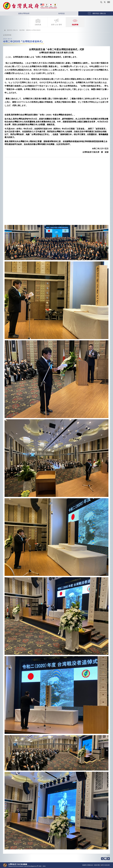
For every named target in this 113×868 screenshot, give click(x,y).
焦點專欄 (75, 22)
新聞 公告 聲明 (57, 22)
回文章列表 (7, 35)
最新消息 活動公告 (12, 30)
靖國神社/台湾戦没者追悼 (33, 30)
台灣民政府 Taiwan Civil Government (30, 6)
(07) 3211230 (105, 865)
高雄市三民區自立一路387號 (91, 865)
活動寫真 (38, 22)
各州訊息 (56, 13)
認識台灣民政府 (18, 13)
